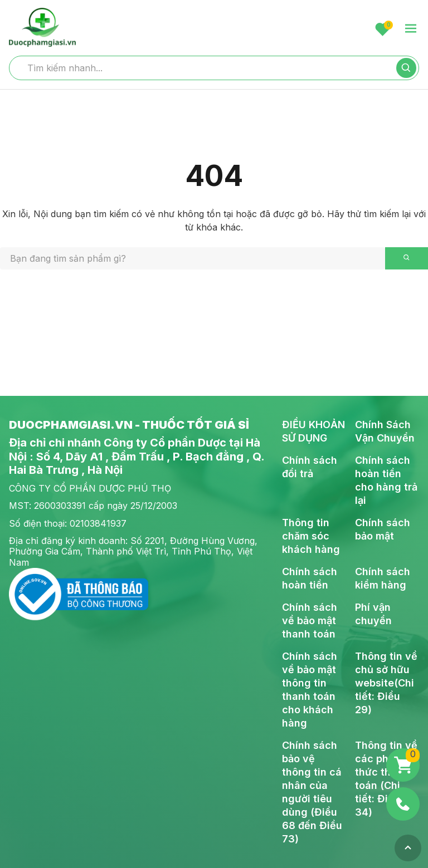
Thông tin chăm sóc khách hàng (311, 536)
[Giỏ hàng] (403, 765)
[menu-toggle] (411, 29)
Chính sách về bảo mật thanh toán (310, 621)
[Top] (408, 848)
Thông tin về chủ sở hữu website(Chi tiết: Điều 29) (386, 683)
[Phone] (403, 804)
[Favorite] (383, 29)
